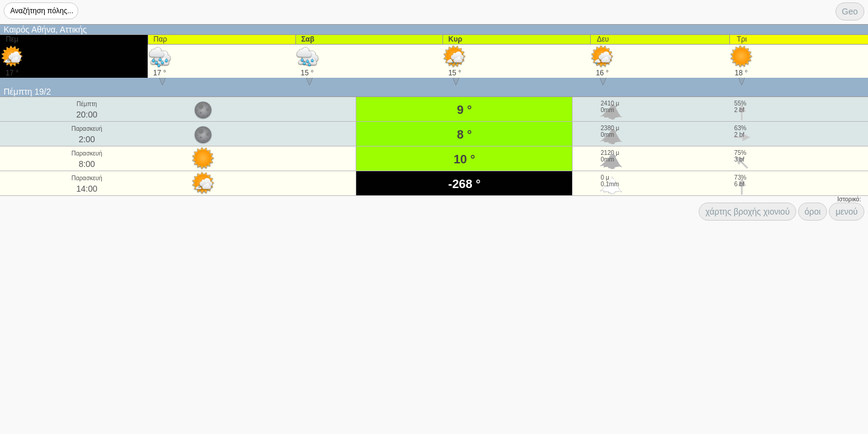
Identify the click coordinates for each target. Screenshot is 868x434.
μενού (847, 212)
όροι (813, 212)
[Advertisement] (96, 237)
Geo (850, 11)
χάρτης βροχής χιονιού (747, 212)
